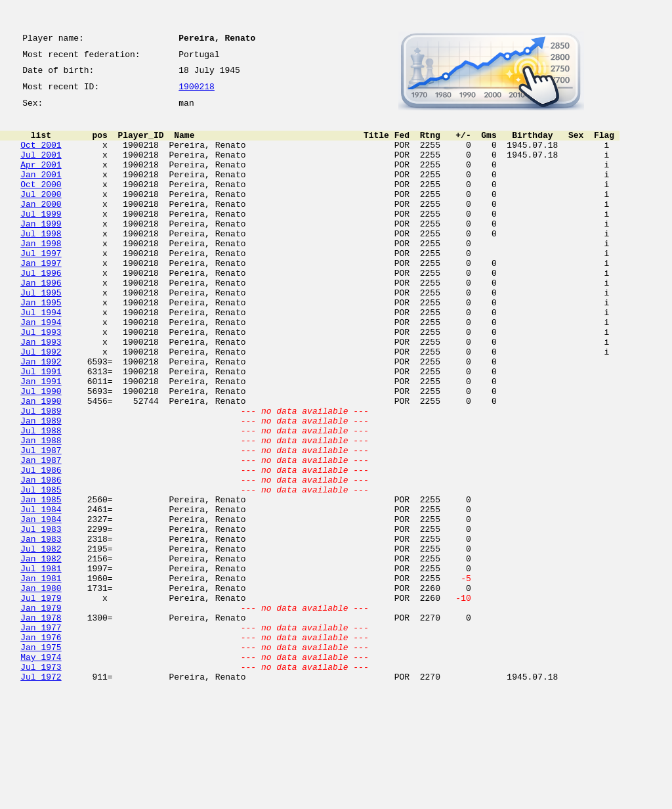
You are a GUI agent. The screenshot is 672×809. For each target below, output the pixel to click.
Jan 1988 (41, 511)
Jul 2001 (41, 168)
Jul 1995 (41, 334)
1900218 (197, 93)
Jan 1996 (41, 322)
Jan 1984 (41, 605)
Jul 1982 (41, 641)
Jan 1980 (41, 688)
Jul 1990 (41, 452)
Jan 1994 (41, 369)
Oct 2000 (41, 204)
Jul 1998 (41, 263)
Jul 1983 (41, 617)
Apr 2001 (41, 180)
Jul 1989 (41, 475)
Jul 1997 (41, 286)
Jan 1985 (41, 582)
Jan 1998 (41, 274)
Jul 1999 (41, 239)
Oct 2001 (41, 156)
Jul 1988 (41, 499)
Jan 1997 (41, 298)
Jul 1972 (41, 795)
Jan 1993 (41, 393)
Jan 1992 (41, 416)
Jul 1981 (41, 665)
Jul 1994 (41, 357)
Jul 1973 (41, 783)
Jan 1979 (41, 712)
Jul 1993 (41, 381)
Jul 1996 (41, 310)
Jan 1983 (41, 629)
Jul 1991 (41, 428)
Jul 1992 (41, 404)
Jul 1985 (41, 570)
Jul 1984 (41, 594)
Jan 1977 (41, 735)
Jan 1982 (41, 653)
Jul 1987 (41, 523)
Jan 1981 (41, 676)
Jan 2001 (41, 192)
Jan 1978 (41, 724)
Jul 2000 (41, 215)
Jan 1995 (41, 345)
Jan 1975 (41, 759)
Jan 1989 (41, 487)
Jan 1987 (41, 535)
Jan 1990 (41, 464)
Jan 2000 (41, 227)
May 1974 (41, 771)
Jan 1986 (41, 558)
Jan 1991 (41, 440)
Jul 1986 (41, 546)
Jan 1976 (41, 747)
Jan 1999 (41, 251)
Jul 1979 (41, 700)
